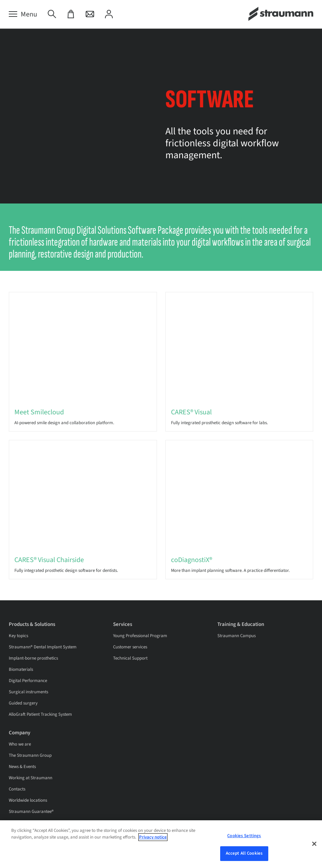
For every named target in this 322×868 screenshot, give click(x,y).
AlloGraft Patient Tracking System (40, 714)
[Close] (314, 844)
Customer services (130, 647)
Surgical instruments (28, 692)
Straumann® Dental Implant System (43, 647)
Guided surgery (23, 703)
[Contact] (90, 14)
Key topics (18, 636)
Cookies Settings (244, 836)
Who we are (20, 744)
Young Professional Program (140, 636)
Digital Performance (28, 681)
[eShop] (71, 14)
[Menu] (23, 14)
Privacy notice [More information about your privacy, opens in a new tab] (153, 837)
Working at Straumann (31, 778)
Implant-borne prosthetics (33, 658)
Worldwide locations (28, 800)
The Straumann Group (30, 755)
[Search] (52, 14)
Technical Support (130, 658)
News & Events (22, 767)
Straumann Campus (236, 636)
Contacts (17, 789)
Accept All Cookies (244, 854)
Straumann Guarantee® (31, 812)
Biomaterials (21, 669)
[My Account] (109, 14)
